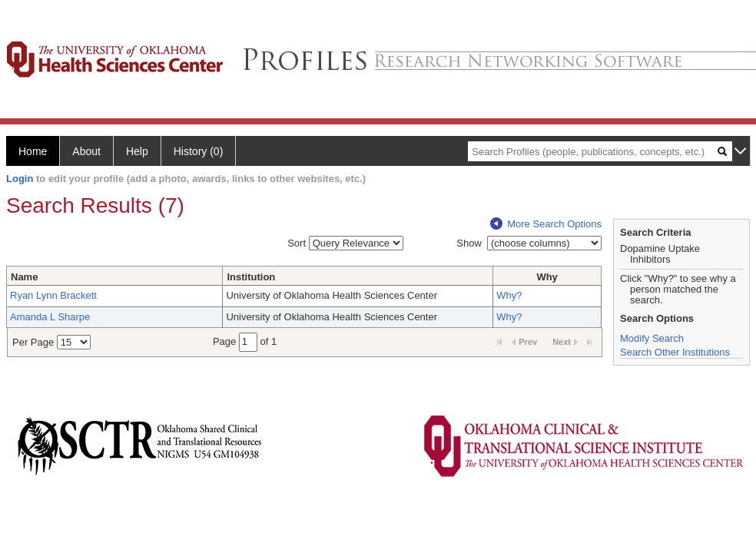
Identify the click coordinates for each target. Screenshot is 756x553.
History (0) (199, 151)
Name (24, 277)
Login (20, 179)
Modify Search (652, 338)
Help (137, 151)
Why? (509, 295)
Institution (251, 277)
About (86, 151)
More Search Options (546, 224)
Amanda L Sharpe (50, 317)
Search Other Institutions (675, 352)
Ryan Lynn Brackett (53, 295)
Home (33, 151)
